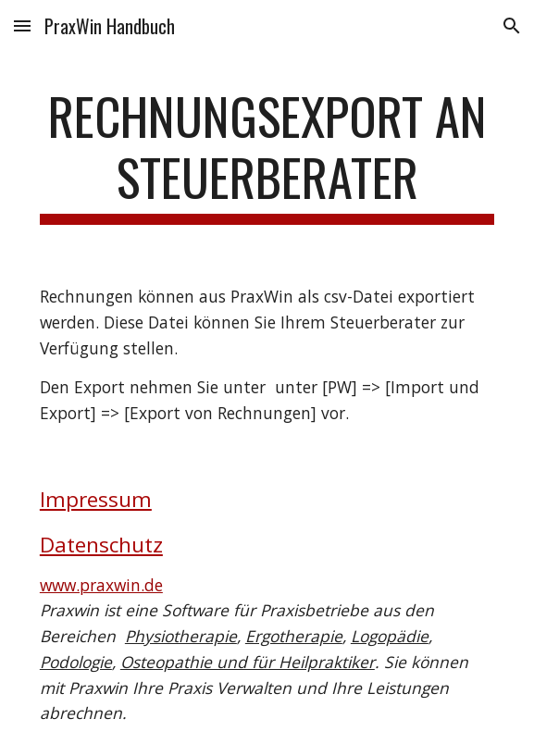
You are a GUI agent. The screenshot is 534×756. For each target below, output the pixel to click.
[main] (267, 155)
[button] (22, 25)
